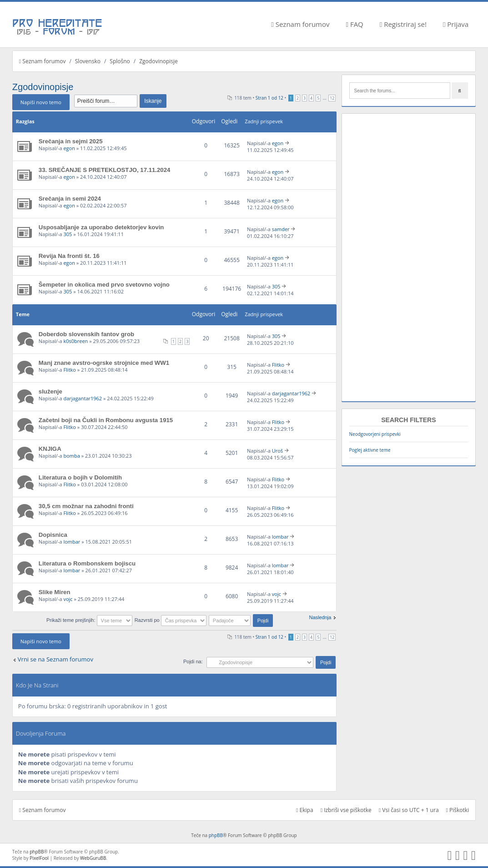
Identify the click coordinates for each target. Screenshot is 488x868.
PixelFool (39, 858)
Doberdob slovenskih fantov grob (86, 334)
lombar (72, 542)
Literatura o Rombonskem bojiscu (87, 563)
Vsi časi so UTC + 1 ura (409, 810)
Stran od (269, 98)
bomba (71, 456)
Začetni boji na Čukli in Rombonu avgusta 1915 (106, 420)
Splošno (120, 61)
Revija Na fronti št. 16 (69, 256)
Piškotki (458, 810)
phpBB (216, 835)
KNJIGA (50, 449)
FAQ (355, 24)
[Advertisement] (409, 257)
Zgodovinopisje (158, 61)
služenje (50, 391)
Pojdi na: (193, 661)
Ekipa (305, 810)
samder (281, 229)
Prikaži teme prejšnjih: (89, 620)
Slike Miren (55, 592)
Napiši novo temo (41, 102)
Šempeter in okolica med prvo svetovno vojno (104, 285)
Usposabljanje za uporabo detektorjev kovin (101, 227)
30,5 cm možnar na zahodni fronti (86, 506)
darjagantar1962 (83, 398)
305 (68, 234)
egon (69, 148)
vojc (68, 599)
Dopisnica (53, 535)
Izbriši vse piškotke (346, 810)
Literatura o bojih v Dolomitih (80, 477)
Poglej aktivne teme (370, 450)
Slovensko (88, 61)
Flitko (70, 370)
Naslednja (320, 617)
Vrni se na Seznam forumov (55, 659)
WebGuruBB (93, 858)
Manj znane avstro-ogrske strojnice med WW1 (104, 363)
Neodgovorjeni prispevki (375, 434)
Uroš (277, 451)
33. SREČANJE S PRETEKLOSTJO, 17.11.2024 (105, 170)
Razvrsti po (171, 620)
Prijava (456, 24)
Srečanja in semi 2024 (70, 199)
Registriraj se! (403, 24)
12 (332, 98)
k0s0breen (75, 341)
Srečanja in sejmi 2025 (71, 141)
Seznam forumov (300, 24)
